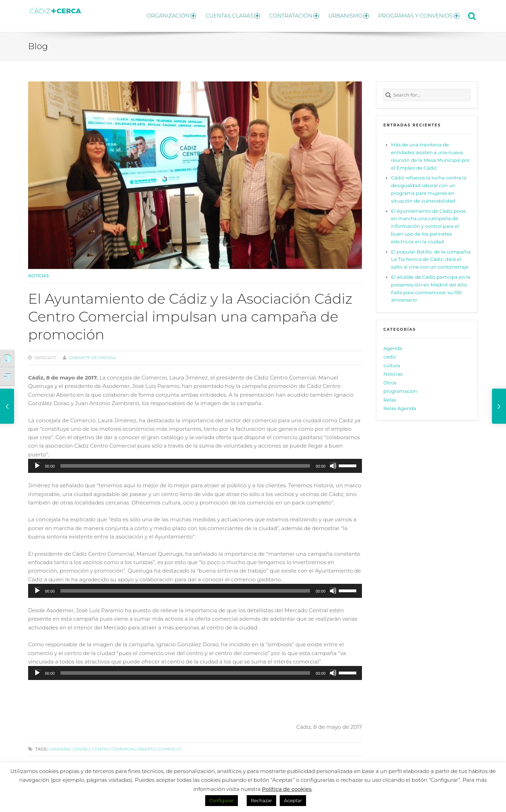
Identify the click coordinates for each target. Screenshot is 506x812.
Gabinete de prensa (92, 355)
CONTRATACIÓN (289, 14)
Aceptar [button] (293, 800)
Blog (38, 43)
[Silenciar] (333, 463)
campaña (59, 746)
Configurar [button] (222, 800)
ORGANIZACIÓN (161, 14)
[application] (195, 463)
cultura (392, 362)
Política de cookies (287, 789)
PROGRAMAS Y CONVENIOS (419, 14)
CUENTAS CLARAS (225, 14)
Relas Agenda (400, 405)
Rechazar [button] (261, 800)
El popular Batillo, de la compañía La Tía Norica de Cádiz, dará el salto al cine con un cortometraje (431, 256)
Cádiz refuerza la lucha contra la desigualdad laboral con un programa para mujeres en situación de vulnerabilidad (429, 186)
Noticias (38, 273)
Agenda (393, 345)
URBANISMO (346, 14)
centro (81, 746)
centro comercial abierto (124, 746)
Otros (390, 379)
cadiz (390, 354)
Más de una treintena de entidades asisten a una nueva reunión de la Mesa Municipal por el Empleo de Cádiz (431, 153)
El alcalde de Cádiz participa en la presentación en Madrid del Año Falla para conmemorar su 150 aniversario (431, 285)
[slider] (185, 463)
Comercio (170, 746)
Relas (390, 397)
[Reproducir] (37, 463)
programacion (400, 388)
